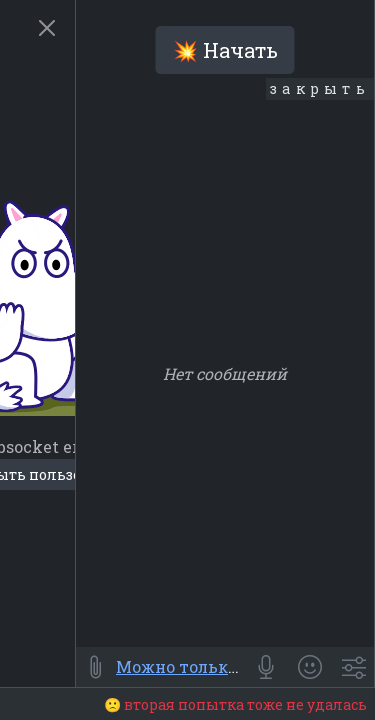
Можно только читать (209, 666)
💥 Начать (225, 50)
